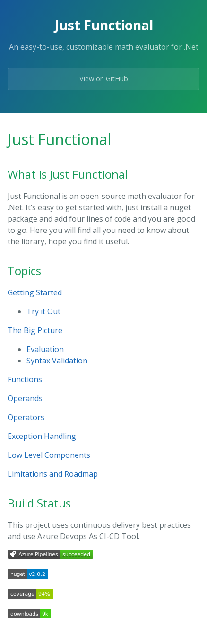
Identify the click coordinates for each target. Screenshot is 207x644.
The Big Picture (35, 330)
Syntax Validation (57, 361)
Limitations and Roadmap (53, 474)
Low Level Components (49, 455)
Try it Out (43, 311)
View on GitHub (104, 79)
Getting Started (35, 292)
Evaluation (45, 349)
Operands (25, 398)
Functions (25, 379)
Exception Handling (42, 436)
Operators (26, 417)
